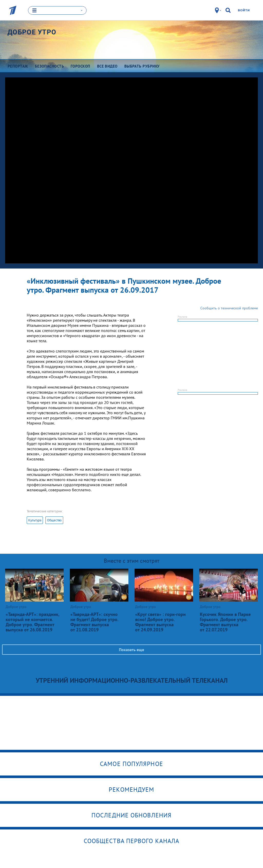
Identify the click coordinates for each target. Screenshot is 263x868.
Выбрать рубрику (142, 66)
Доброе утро (32, 32)
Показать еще (131, 649)
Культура (35, 520)
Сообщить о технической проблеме (229, 308)
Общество (54, 520)
